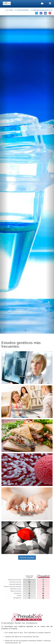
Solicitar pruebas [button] (27, 558)
